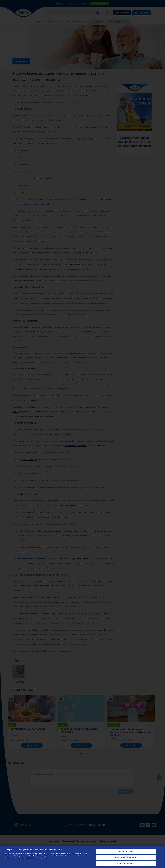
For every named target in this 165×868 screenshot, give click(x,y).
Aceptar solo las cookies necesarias (126, 857)
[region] (82, 857)
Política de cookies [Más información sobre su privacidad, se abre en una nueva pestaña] (41, 858)
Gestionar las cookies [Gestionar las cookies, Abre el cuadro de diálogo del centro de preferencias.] (126, 851)
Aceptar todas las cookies (126, 863)
